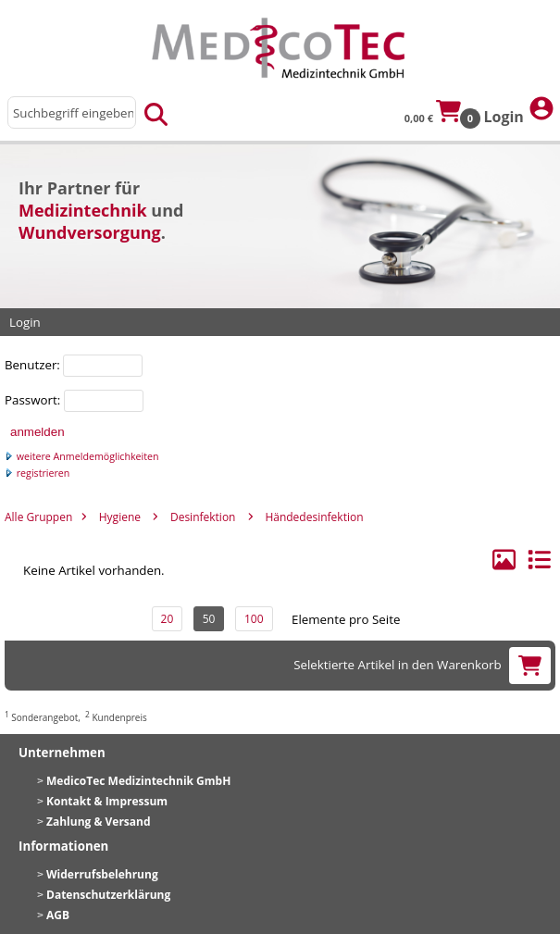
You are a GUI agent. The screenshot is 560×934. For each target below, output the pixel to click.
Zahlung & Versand (99, 822)
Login (519, 111)
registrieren (37, 473)
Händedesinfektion (314, 517)
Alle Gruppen (38, 517)
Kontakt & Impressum (107, 801)
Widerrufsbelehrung (102, 874)
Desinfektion (203, 517)
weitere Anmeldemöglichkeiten (82, 456)
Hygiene (120, 517)
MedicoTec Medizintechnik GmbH (138, 781)
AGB (58, 915)
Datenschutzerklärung (108, 895)
